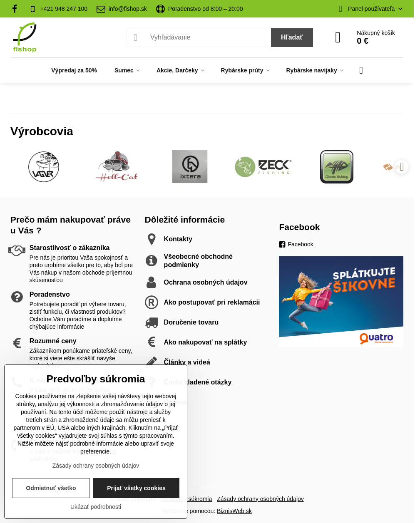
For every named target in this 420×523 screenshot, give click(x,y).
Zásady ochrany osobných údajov (260, 499)
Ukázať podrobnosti (96, 507)
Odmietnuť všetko (51, 488)
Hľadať (292, 37)
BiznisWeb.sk (234, 511)
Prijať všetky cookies (136, 488)
